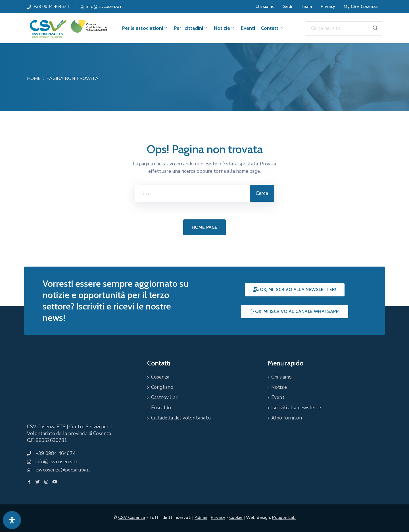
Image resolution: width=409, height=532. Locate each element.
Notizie (225, 28)
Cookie (236, 518)
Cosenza (160, 377)
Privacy (328, 7)
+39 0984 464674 (51, 7)
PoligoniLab (284, 518)
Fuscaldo (161, 408)
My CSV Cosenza (361, 7)
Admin (201, 518)
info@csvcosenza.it (105, 7)
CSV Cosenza (132, 518)
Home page (205, 227)
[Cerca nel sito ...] (337, 28)
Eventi (248, 28)
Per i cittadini (191, 28)
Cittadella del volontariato (181, 418)
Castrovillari (165, 397)
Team (306, 7)
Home (34, 78)
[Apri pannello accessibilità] (12, 520)
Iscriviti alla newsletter (297, 408)
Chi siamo (265, 7)
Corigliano (162, 387)
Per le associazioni (145, 28)
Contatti (273, 28)
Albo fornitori (287, 418)
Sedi (288, 7)
